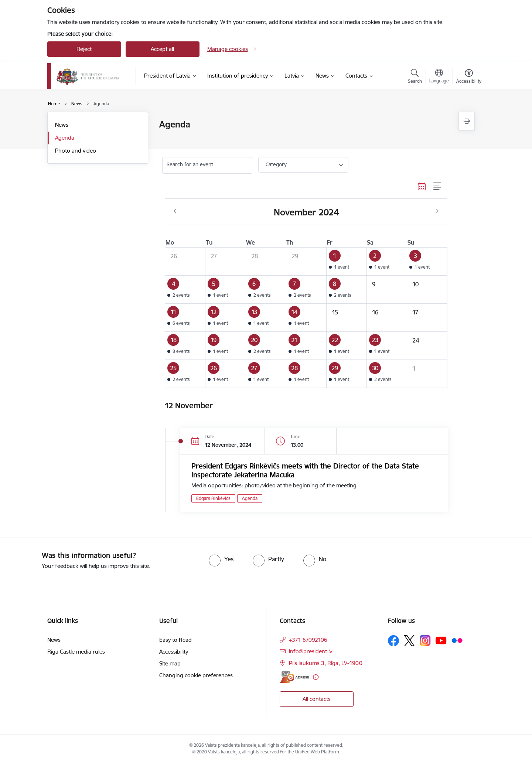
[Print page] (467, 121)
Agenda (65, 138)
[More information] (316, 677)
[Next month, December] (437, 211)
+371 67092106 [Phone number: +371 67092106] (308, 640)
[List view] (438, 187)
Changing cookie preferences (196, 675)
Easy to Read (175, 640)
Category (276, 164)
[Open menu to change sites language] (439, 77)
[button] (346, 261)
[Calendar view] (422, 187)
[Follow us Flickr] (457, 640)
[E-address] (294, 677)
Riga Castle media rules (76, 652)
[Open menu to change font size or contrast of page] (469, 77)
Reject (84, 49)
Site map (170, 663)
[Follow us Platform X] (409, 641)
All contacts (317, 699)
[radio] (221, 559)
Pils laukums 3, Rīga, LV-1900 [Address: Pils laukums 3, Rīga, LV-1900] (326, 663)
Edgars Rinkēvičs (213, 498)
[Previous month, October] (175, 211)
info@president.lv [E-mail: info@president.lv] (311, 651)
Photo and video (76, 151)
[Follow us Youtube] (441, 640)
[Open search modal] (415, 77)
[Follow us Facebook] (393, 641)
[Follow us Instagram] (425, 641)
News (62, 125)
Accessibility (174, 652)
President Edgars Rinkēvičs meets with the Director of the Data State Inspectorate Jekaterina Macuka (305, 470)
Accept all (162, 49)
